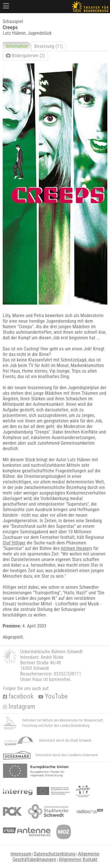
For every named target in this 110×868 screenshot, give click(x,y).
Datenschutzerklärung (55, 854)
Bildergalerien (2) (25, 56)
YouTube (53, 696)
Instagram (19, 707)
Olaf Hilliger (14, 543)
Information (17, 46)
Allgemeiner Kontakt (78, 859)
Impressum (21, 854)
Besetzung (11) (49, 46)
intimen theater (75, 548)
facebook (18, 696)
